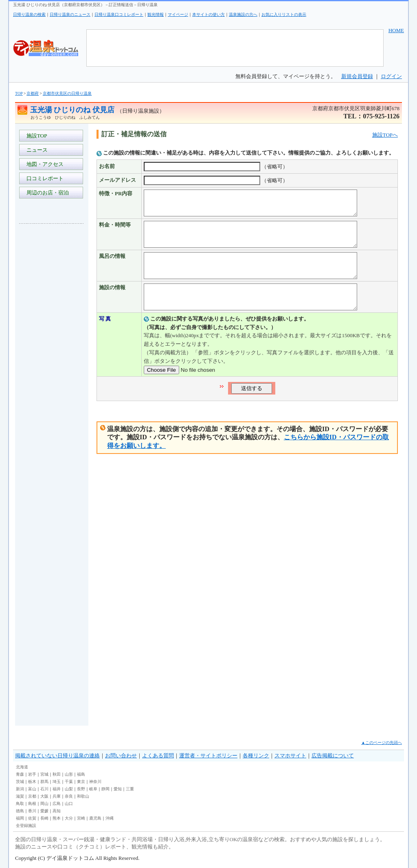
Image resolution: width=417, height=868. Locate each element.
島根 (32, 804)
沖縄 (110, 818)
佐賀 (32, 818)
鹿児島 (95, 818)
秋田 (57, 774)
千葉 (69, 782)
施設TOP (35, 136)
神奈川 (95, 782)
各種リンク (256, 756)
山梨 (69, 789)
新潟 (20, 789)
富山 (32, 789)
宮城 (44, 774)
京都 (32, 796)
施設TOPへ (385, 135)
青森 (20, 774)
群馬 (44, 782)
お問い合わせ (121, 756)
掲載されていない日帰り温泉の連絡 (57, 756)
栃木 (32, 782)
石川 (44, 789)
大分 (69, 818)
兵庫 (57, 796)
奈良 (69, 796)
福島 (81, 774)
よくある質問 (158, 756)
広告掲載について (333, 756)
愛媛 (44, 811)
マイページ (178, 14)
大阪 (44, 796)
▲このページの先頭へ (382, 743)
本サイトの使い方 (208, 14)
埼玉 (57, 782)
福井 (57, 789)
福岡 (20, 818)
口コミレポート (44, 178)
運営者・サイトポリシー (208, 756)
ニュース (36, 150)
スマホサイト (290, 756)
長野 (81, 789)
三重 (130, 789)
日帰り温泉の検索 (29, 14)
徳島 (20, 811)
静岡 (105, 789)
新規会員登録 (357, 76)
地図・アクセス (44, 164)
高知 (57, 811)
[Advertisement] (52, 351)
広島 (57, 804)
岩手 (32, 774)
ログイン (391, 76)
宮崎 (81, 818)
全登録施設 (26, 825)
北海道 (22, 767)
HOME (396, 30)
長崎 (44, 818)
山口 (69, 804)
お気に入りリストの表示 (284, 14)
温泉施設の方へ (243, 14)
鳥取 (20, 804)
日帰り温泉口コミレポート (119, 14)
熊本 (57, 818)
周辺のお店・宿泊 (46, 193)
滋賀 (20, 796)
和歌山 (83, 796)
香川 (32, 811)
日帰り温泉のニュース (70, 14)
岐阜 (93, 789)
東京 (81, 782)
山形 (69, 774)
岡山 (44, 804)
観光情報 (156, 14)
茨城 (20, 782)
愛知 (118, 789)
